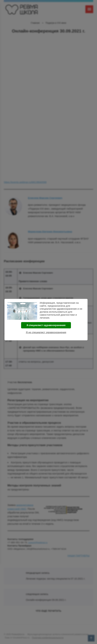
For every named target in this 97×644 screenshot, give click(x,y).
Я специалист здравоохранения (46, 325)
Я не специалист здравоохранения (46, 332)
